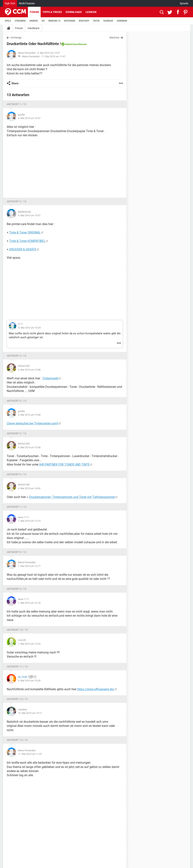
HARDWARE (122, 21)
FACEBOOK (108, 21)
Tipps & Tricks (52, 12)
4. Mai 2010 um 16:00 (29, 488)
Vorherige (16, 38)
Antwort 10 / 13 (17, 630)
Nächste (114, 38)
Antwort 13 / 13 (17, 740)
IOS (43, 21)
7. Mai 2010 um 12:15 (29, 521)
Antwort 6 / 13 (16, 474)
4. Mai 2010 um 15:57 (29, 118)
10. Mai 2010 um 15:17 (30, 713)
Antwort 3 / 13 (16, 356)
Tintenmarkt (50, 378)
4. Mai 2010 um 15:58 (29, 370)
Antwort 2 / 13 (16, 201)
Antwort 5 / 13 (16, 433)
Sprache (184, 3)
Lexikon (91, 12)
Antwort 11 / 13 (17, 667)
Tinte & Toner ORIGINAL (25, 232)
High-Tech (10, 3)
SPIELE (8, 21)
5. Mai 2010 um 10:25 (29, 328)
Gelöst (68, 44)
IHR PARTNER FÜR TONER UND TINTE (64, 465)
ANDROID (34, 21)
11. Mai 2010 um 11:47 (53, 56)
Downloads (74, 12)
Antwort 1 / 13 (16, 104)
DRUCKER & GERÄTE (23, 249)
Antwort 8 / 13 (16, 552)
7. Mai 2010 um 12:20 (29, 644)
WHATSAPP (84, 21)
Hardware (34, 28)
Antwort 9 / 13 (16, 589)
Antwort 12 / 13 (17, 699)
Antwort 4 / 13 (16, 401)
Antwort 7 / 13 (16, 507)
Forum (34, 12)
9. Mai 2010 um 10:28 (29, 681)
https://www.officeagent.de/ (96, 689)
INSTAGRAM (70, 21)
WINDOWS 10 (54, 21)
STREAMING (20, 21)
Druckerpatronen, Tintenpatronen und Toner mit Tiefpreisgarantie (72, 497)
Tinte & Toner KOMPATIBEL (27, 241)
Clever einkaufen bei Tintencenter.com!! (33, 423)
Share (15, 83)
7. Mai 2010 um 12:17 (29, 566)
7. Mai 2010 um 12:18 (29, 603)
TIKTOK (96, 21)
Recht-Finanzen (27, 3)
